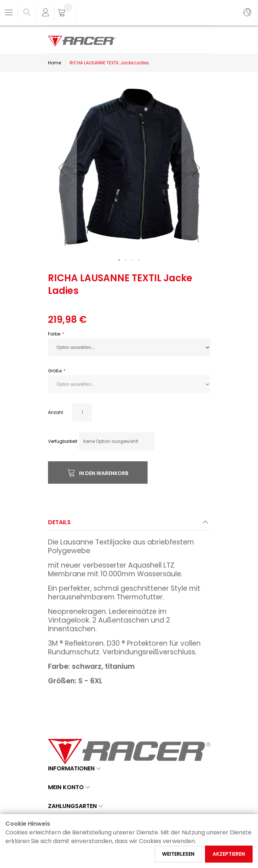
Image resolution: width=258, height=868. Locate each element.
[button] (62, 168)
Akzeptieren (229, 854)
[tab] (129, 524)
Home (54, 63)
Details (59, 522)
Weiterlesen (178, 854)
